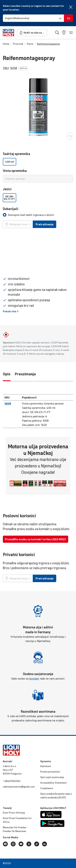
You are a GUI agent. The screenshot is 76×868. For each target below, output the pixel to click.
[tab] (28, 215)
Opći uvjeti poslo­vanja (52, 777)
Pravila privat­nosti (50, 772)
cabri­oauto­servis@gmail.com (19, 787)
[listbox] (38, 162)
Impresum (46, 766)
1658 (8, 403)
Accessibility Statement (53, 783)
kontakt (34, 678)
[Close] (71, 7)
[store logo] (8, 33)
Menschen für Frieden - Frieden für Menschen (15, 829)
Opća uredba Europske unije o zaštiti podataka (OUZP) (56, 796)
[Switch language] (33, 18)
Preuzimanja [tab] (25, 374)
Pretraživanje (44, 224)
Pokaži (11, 311)
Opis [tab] (7, 374)
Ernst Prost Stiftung (14, 813)
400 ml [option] (10, 162)
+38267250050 (12, 781)
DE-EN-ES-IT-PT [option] (10, 198)
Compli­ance (47, 788)
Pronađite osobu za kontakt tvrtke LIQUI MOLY (36, 539)
